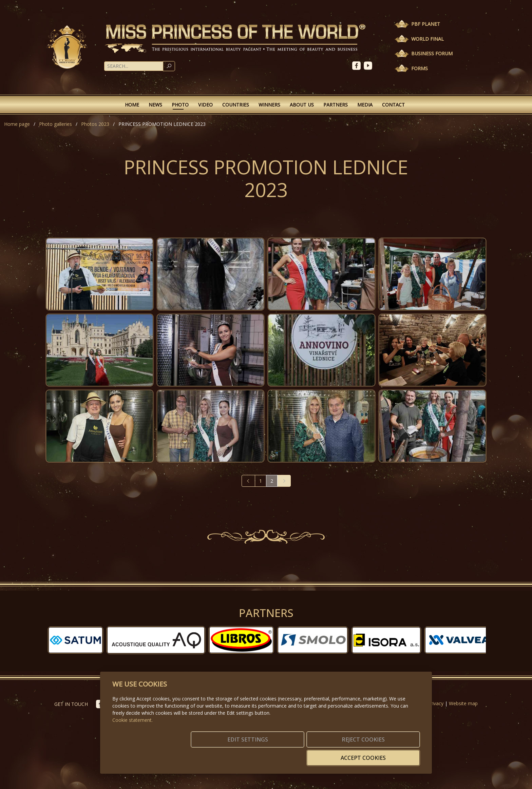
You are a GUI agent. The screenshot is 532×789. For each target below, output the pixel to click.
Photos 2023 (95, 124)
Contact (393, 105)
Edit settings (252, 754)
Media (365, 105)
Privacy (436, 703)
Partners (336, 105)
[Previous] (248, 481)
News (155, 105)
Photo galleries (55, 124)
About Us (302, 105)
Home (132, 105)
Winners (269, 105)
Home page (17, 124)
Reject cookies (319, 754)
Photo (180, 105)
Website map (463, 703)
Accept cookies (387, 754)
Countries (236, 105)
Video (205, 105)
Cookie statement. (132, 730)
